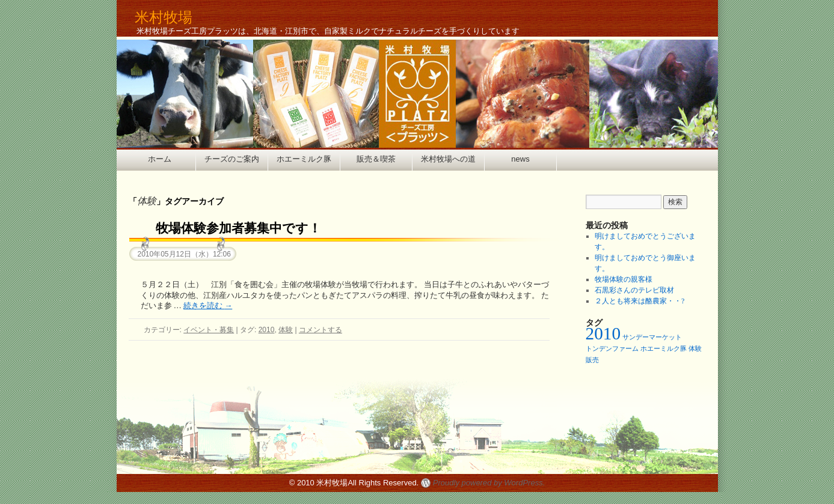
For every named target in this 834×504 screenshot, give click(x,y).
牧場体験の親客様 (624, 279)
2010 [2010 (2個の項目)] (603, 333)
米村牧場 (164, 17)
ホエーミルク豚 (304, 159)
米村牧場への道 (448, 159)
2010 (267, 330)
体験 (286, 330)
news (520, 159)
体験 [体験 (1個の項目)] (695, 349)
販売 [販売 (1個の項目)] (592, 360)
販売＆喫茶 (376, 159)
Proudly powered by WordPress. (489, 483)
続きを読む (208, 305)
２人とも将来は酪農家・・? (639, 301)
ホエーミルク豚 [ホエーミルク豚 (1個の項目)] (664, 349)
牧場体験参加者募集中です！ (238, 228)
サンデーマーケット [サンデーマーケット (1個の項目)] (652, 337)
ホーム (160, 159)
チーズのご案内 (232, 159)
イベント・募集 (209, 330)
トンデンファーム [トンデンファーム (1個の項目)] (612, 349)
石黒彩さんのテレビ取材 (634, 290)
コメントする (320, 330)
